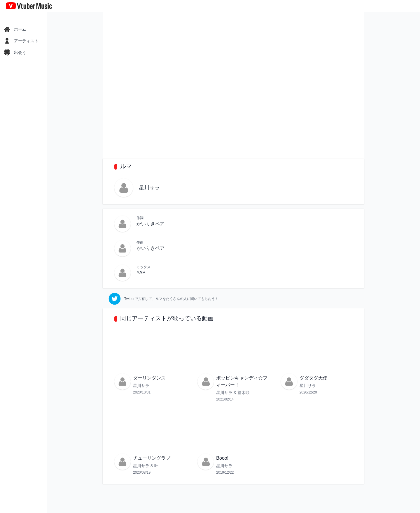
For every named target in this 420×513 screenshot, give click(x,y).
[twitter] (163, 299)
